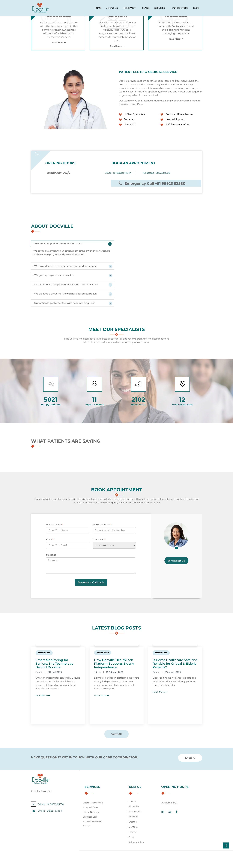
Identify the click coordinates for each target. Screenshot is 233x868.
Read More (59, 42)
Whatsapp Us (176, 565)
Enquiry (190, 762)
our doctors (180, 8)
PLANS (146, 8)
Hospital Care (90, 812)
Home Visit (135, 816)
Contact (133, 831)
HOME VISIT (129, 8)
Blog (196, 8)
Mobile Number (102, 529)
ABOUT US (112, 8)
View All (116, 738)
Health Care (44, 657)
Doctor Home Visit (93, 807)
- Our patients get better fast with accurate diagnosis (66, 307)
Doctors (133, 826)
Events (87, 830)
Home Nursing (91, 816)
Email (50, 544)
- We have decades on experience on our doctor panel (67, 268)
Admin (39, 676)
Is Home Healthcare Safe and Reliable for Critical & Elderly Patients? (175, 668)
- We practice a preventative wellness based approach (67, 297)
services (160, 8)
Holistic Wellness (92, 826)
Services (133, 821)
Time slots (99, 544)
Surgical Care (90, 821)
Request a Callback (91, 587)
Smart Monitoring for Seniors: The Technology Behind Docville (54, 668)
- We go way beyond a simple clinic (55, 278)
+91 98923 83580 (55, 809)
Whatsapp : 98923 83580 (156, 173)
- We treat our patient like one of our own (59, 244)
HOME (98, 8)
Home (133, 805)
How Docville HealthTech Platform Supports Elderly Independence (114, 668)
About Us (134, 811)
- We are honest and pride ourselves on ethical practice (67, 288)
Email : (118, 173)
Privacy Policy (137, 846)
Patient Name (54, 529)
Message (51, 559)
